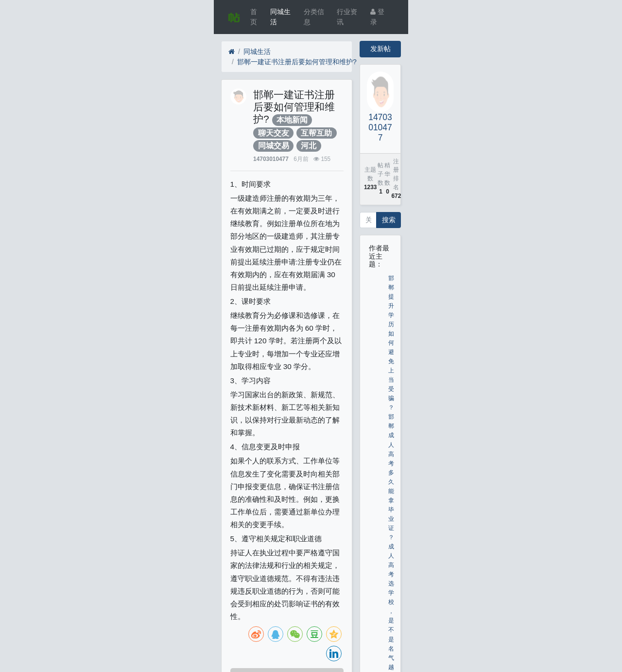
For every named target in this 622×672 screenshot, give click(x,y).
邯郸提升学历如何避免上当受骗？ (391, 343)
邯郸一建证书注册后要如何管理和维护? (297, 62)
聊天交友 (274, 133)
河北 (309, 146)
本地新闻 (292, 120)
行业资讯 (347, 17)
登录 (377, 17)
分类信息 (314, 17)
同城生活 (280, 17)
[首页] (232, 52)
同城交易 (274, 146)
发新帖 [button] (380, 49)
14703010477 (271, 159)
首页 (254, 17)
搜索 (389, 220)
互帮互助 (316, 133)
